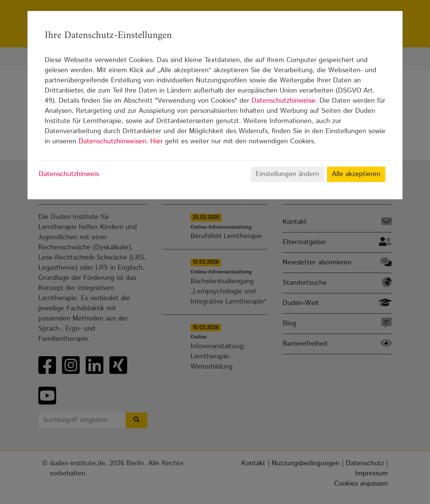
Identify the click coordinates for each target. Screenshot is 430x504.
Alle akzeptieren (356, 174)
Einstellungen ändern (287, 174)
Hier (157, 141)
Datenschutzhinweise (283, 101)
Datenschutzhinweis (69, 174)
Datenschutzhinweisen (112, 141)
